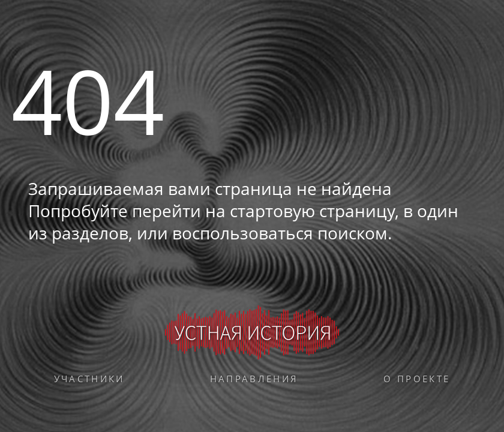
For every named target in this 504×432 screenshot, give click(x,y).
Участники (89, 379)
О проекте (417, 379)
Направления (254, 379)
